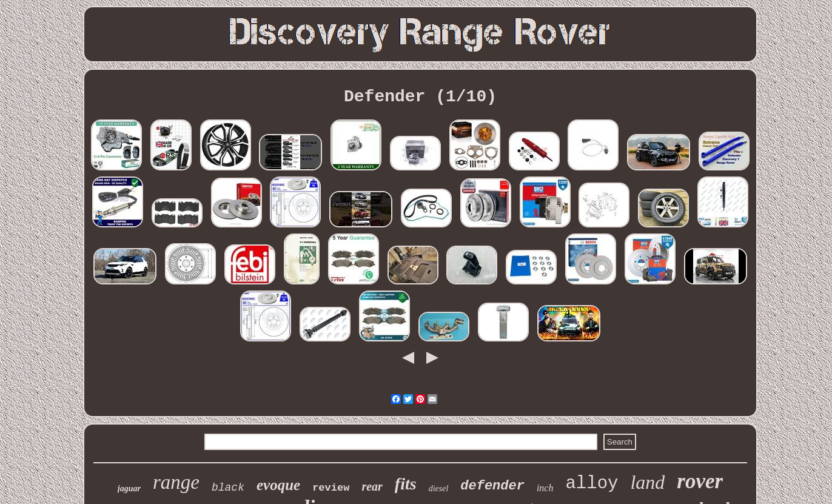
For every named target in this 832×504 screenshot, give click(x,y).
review (331, 488)
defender (492, 486)
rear (372, 486)
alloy (592, 484)
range (176, 482)
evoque (278, 485)
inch (545, 488)
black (228, 488)
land (647, 482)
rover (700, 481)
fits (406, 484)
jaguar (129, 489)
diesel (439, 489)
